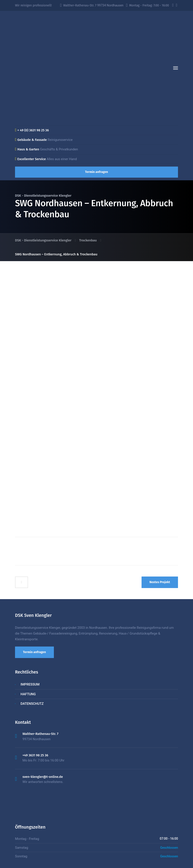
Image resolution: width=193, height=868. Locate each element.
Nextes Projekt (160, 551)
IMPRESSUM (30, 653)
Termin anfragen (96, 172)
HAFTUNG (28, 663)
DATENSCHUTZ (32, 672)
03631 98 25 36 (107, 859)
